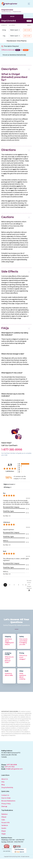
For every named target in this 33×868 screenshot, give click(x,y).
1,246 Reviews (10, 471)
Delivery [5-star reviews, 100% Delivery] (6, 541)
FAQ (3, 782)
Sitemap (4, 806)
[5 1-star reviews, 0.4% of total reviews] (24, 472)
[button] (16, 69)
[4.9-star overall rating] (10, 468)
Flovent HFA (5, 823)
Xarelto (4, 828)
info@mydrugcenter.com (14, 769)
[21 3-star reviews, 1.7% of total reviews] (24, 468)
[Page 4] (18, 585)
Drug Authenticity (7, 787)
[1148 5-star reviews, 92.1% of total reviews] (24, 464)
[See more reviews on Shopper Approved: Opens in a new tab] (29, 584)
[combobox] (9, 484)
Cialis (3, 820)
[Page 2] (10, 585)
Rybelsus (4, 814)
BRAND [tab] (12, 16)
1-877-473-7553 (9, 767)
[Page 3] (14, 585)
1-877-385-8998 (12, 765)
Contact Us (5, 795)
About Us (5, 779)
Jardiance (5, 825)
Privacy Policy (6, 804)
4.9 (10, 465)
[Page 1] (5, 585)
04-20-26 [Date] (28, 498)
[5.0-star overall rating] (16, 496)
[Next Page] (26, 585)
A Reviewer (7, 522)
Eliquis (4, 831)
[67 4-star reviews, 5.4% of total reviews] (24, 466)
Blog (3, 785)
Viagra (3, 834)
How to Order (6, 798)
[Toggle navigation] (29, 4)
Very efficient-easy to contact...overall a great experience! (16, 559)
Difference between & (15, 50)
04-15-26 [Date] (28, 556)
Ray (4, 493)
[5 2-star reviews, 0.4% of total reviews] (24, 470)
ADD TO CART (27, 30)
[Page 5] (23, 585)
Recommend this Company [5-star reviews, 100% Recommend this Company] (11, 507)
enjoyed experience (9, 530)
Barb (5, 551)
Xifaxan (4, 817)
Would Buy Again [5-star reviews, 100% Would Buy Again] (8, 511)
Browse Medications (8, 801)
